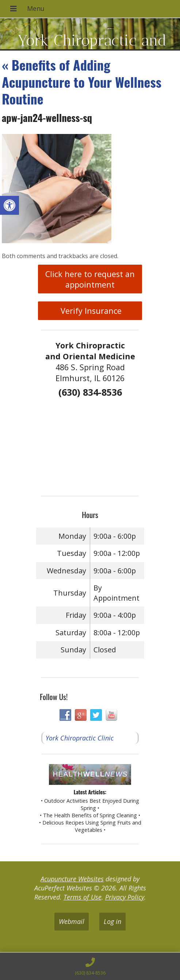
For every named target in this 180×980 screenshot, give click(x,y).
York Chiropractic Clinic (80, 738)
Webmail (72, 921)
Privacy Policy (125, 897)
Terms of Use (83, 897)
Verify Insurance (90, 311)
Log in (112, 921)
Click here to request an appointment (90, 279)
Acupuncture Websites (72, 879)
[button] (9, 205)
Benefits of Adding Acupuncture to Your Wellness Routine (82, 82)
